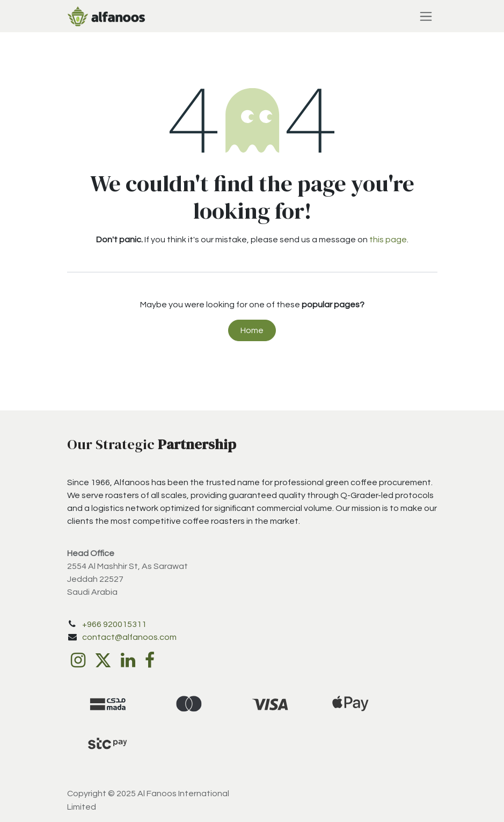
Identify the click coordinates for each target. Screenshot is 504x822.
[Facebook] (150, 660)
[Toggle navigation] (426, 16)
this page (388, 240)
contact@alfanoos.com (129, 637)
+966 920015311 (114, 624)
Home (252, 330)
